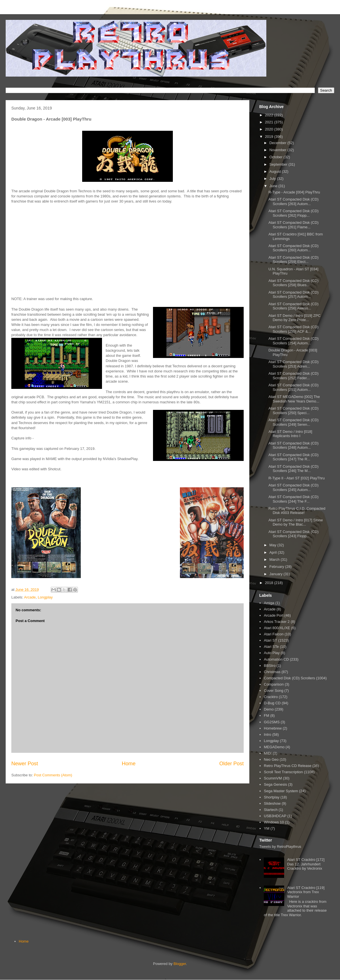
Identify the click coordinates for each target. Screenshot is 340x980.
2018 (270, 583)
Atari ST (270, 640)
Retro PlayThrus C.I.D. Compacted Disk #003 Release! (297, 511)
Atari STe (271, 647)
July (273, 179)
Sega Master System (281, 791)
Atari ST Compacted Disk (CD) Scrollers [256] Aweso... (293, 306)
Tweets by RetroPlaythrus (280, 847)
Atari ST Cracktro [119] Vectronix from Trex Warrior (306, 892)
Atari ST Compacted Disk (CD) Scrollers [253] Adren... (293, 364)
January (277, 574)
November (279, 150)
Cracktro (271, 697)
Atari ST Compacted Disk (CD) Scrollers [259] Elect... (293, 260)
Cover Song (274, 691)
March (275, 559)
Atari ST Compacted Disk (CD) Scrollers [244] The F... (293, 499)
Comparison (274, 684)
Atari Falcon (274, 634)
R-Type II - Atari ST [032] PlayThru (296, 478)
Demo (269, 709)
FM (266, 715)
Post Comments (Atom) (53, 775)
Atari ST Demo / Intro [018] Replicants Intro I (290, 434)
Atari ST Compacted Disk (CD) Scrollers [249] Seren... (293, 422)
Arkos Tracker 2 (277, 622)
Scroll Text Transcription (283, 772)
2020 (270, 129)
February (277, 567)
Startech (271, 810)
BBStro (270, 666)
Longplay (45, 597)
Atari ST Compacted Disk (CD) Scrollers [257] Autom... (293, 295)
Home (129, 764)
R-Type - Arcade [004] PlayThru (294, 192)
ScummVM (273, 778)
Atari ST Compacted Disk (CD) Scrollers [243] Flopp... (293, 534)
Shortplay (272, 797)
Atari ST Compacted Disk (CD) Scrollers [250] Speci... (293, 411)
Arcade (30, 597)
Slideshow (272, 803)
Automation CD (276, 659)
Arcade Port (274, 615)
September (279, 164)
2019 (270, 137)
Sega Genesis (275, 784)
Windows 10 (274, 822)
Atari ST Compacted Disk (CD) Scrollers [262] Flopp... (293, 213)
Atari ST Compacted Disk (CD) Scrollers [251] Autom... (293, 387)
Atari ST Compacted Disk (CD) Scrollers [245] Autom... (293, 487)
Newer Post (25, 764)
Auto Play (272, 653)
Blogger (180, 964)
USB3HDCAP (275, 816)
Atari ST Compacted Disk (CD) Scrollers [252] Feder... (293, 376)
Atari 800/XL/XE (277, 628)
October (277, 157)
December (279, 143)
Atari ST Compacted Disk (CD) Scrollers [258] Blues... (293, 283)
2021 (270, 122)
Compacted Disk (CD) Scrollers (289, 678)
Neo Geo (271, 759)
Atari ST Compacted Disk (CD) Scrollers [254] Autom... (293, 341)
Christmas (272, 672)
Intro (267, 735)
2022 (270, 115)
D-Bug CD (272, 703)
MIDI (268, 753)
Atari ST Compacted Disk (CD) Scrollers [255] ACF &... (293, 329)
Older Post (231, 764)
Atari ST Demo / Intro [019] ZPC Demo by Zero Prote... (294, 318)
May (273, 545)
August (276, 171)
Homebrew (273, 728)
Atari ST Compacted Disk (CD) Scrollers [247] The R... (293, 457)
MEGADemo (274, 747)
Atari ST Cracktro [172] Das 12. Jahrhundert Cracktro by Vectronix (306, 864)
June (274, 186)
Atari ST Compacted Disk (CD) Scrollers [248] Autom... (293, 445)
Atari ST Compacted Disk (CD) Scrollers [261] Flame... (293, 225)
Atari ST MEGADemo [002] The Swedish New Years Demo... (294, 399)
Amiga (269, 603)
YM (267, 828)
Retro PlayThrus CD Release (288, 766)
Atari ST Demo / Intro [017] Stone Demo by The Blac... (296, 522)
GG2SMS (272, 722)
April (274, 552)
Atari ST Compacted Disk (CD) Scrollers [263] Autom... (293, 202)
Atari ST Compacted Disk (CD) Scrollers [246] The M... (293, 469)
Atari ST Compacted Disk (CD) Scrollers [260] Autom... (293, 248)
